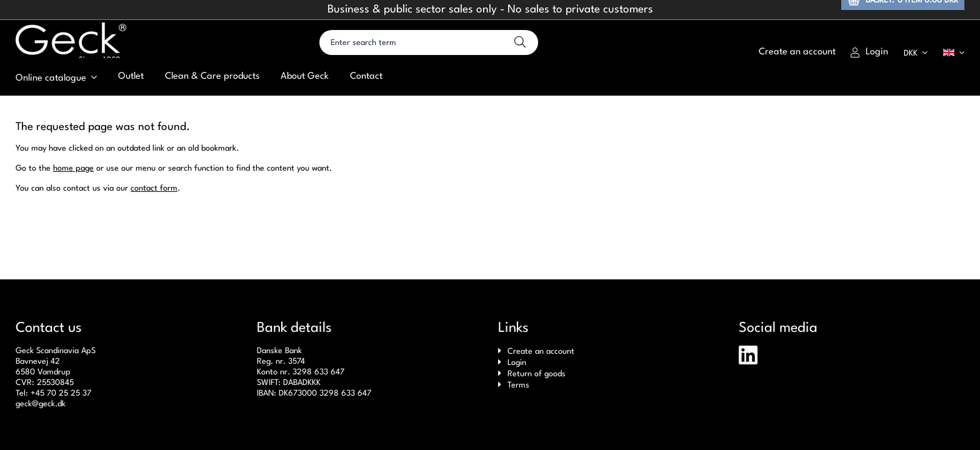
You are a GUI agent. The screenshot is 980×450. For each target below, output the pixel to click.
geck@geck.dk (41, 404)
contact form (154, 219)
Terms (518, 385)
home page (73, 199)
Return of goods (537, 374)
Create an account (541, 352)
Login (869, 64)
